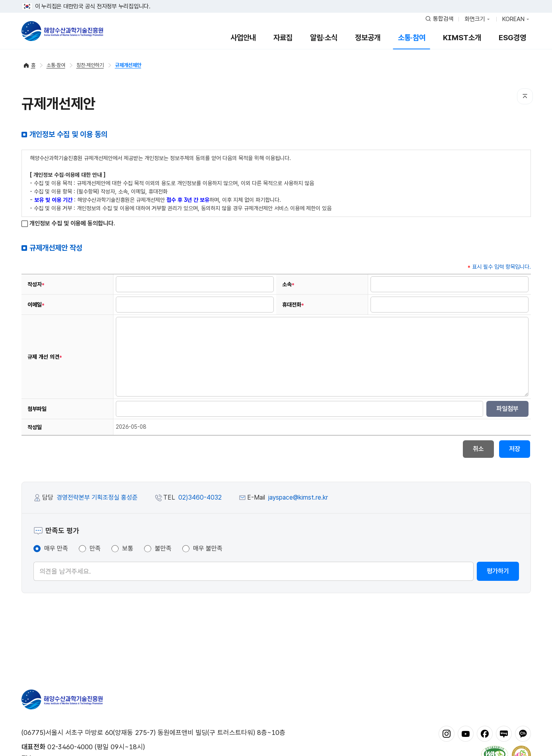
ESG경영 (512, 38)
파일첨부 (507, 409)
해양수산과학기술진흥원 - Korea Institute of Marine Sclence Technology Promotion (62, 31)
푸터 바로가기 (276, 0)
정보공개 (368, 38)
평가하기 (498, 571)
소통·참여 (412, 38)
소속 (288, 284)
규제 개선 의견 (45, 357)
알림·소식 (324, 38)
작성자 (36, 284)
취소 (478, 449)
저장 (515, 449)
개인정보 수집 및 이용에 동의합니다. (68, 224)
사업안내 (243, 38)
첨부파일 (37, 409)
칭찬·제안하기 (90, 65)
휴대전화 (293, 305)
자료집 (283, 38)
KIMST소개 (462, 38)
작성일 (35, 427)
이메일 (36, 305)
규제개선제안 (128, 65)
